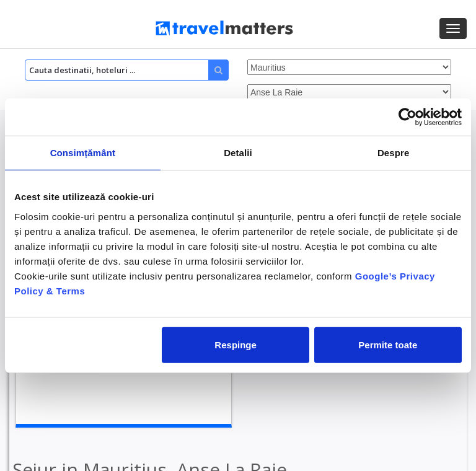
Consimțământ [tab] (83, 153)
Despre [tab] (393, 153)
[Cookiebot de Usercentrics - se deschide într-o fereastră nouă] (408, 117)
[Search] (127, 70)
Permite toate (388, 344)
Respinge (236, 344)
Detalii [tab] (238, 153)
